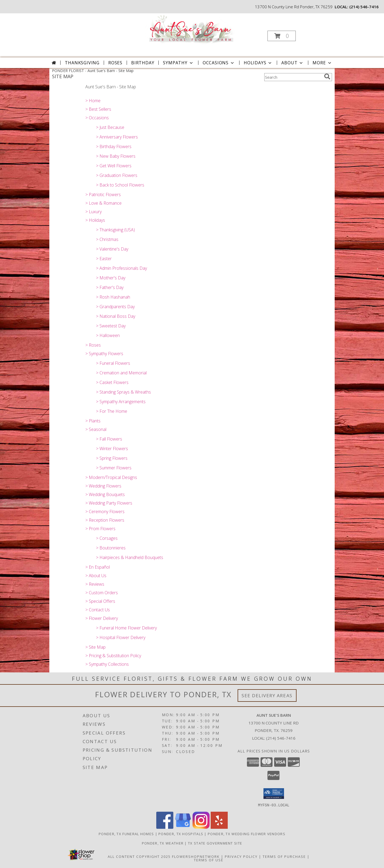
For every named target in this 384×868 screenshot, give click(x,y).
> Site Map (95, 647)
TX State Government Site (215, 843)
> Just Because (110, 127)
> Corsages (107, 538)
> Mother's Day (111, 278)
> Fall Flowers (109, 439)
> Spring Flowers (112, 458)
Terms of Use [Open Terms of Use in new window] (209, 860)
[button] (282, 36)
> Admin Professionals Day (121, 268)
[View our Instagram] (201, 827)
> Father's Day (110, 287)
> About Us (96, 576)
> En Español (98, 567)
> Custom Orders (102, 593)
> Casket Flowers (112, 382)
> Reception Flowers (105, 520)
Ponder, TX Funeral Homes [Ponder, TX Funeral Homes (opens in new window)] (126, 834)
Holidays (258, 63)
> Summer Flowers (114, 468)
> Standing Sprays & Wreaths (123, 392)
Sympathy (178, 63)
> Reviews (95, 584)
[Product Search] (293, 77)
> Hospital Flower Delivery (121, 637)
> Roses (93, 345)
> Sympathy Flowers (104, 354)
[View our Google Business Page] (183, 827)
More (322, 63)
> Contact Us (98, 610)
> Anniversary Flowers (117, 137)
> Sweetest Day (111, 326)
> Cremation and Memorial (121, 373)
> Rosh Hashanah (113, 297)
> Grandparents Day (115, 307)
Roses (115, 63)
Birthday (143, 63)
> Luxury (93, 212)
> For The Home (112, 411)
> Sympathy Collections (107, 664)
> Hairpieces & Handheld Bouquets (130, 557)
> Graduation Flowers (117, 175)
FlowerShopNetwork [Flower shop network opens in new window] (196, 856)
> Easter (104, 259)
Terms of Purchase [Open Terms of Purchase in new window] (284, 856)
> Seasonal (96, 429)
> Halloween (108, 335)
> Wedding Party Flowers (109, 503)
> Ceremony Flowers (105, 512)
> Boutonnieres (111, 548)
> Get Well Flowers (114, 166)
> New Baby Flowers (116, 156)
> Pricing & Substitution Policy (113, 656)
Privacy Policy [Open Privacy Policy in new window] (241, 856)
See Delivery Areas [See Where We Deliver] (267, 695)
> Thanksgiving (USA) (115, 230)
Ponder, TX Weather (163, 843)
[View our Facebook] (165, 827)
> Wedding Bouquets (105, 494)
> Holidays (95, 220)
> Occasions (97, 118)
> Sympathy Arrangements (121, 402)
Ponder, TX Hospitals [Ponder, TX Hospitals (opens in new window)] (181, 834)
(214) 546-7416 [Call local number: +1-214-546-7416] (364, 7)
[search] (327, 77)
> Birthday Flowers (114, 146)
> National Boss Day (116, 316)
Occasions (219, 63)
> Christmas (107, 239)
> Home (93, 101)
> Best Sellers (98, 109)
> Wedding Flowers (103, 486)
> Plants (93, 421)
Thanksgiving (82, 63)
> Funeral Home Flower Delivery (126, 628)
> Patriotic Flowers (103, 195)
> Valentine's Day (112, 249)
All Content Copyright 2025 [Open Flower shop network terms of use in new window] (139, 856)
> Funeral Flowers (113, 363)
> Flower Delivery (102, 618)
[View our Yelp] (219, 827)
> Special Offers (100, 601)
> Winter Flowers (112, 449)
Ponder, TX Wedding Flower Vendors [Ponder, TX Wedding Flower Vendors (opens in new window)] (247, 834)
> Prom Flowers (100, 529)
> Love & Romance (103, 203)
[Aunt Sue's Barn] (192, 29)
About (293, 63)
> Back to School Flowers (120, 185)
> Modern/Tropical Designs (111, 477)
